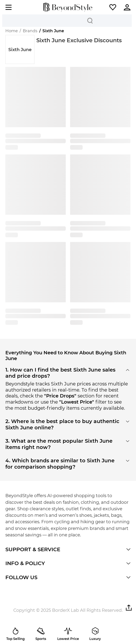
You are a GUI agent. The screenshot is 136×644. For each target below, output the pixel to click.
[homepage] (68, 7)
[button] (113, 7)
